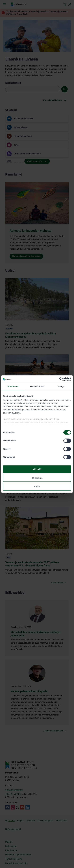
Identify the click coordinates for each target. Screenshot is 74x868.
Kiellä (37, 487)
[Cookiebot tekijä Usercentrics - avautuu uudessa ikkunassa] (59, 379)
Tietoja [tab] (61, 386)
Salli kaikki (37, 469)
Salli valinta (37, 478)
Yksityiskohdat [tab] (37, 386)
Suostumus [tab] (13, 386)
